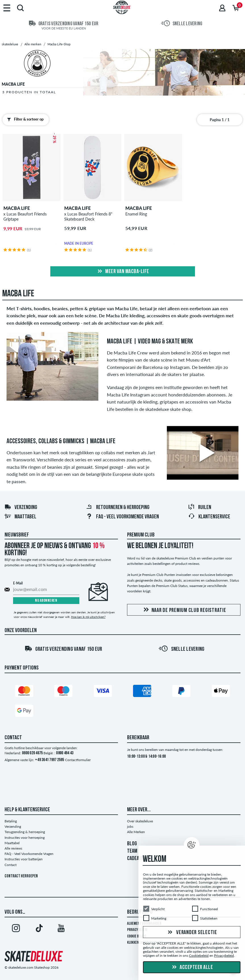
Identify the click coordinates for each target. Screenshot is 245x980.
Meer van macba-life (123, 272)
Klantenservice (209, 517)
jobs (130, 826)
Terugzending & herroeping (25, 832)
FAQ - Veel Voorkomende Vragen (122, 517)
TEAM (132, 851)
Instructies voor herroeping (25, 838)
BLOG (132, 844)
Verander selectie (192, 933)
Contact (11, 865)
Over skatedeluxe (140, 821)
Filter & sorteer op (24, 119)
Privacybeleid (137, 930)
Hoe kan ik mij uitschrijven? (88, 617)
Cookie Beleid (137, 936)
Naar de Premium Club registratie (184, 610)
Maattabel (20, 517)
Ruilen (200, 508)
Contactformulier (78, 760)
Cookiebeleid (199, 956)
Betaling (11, 821)
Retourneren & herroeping (118, 508)
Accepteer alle (192, 968)
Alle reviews (13, 848)
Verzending (21, 508)
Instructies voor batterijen (24, 859)
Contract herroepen (21, 876)
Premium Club (141, 535)
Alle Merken (136, 832)
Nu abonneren (46, 601)
